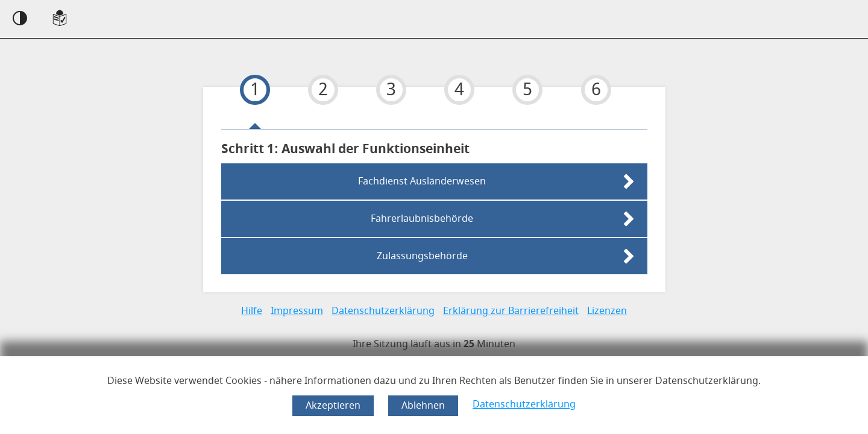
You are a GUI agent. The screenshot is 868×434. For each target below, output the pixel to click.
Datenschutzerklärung (524, 404)
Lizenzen (607, 311)
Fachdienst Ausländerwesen (422, 181)
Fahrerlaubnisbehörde (422, 219)
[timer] (434, 344)
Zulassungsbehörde (422, 256)
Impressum (297, 311)
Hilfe (252, 311)
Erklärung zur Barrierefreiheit (511, 311)
